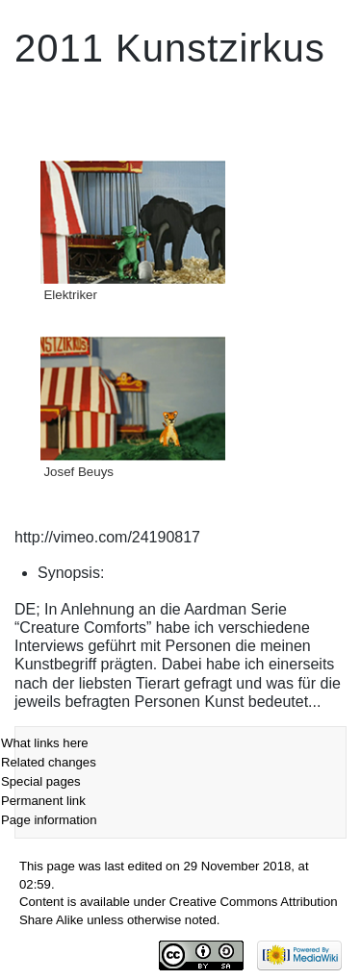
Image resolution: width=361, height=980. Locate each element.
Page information (49, 820)
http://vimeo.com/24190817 (107, 537)
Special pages (41, 781)
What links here (45, 743)
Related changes (49, 762)
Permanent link (43, 801)
